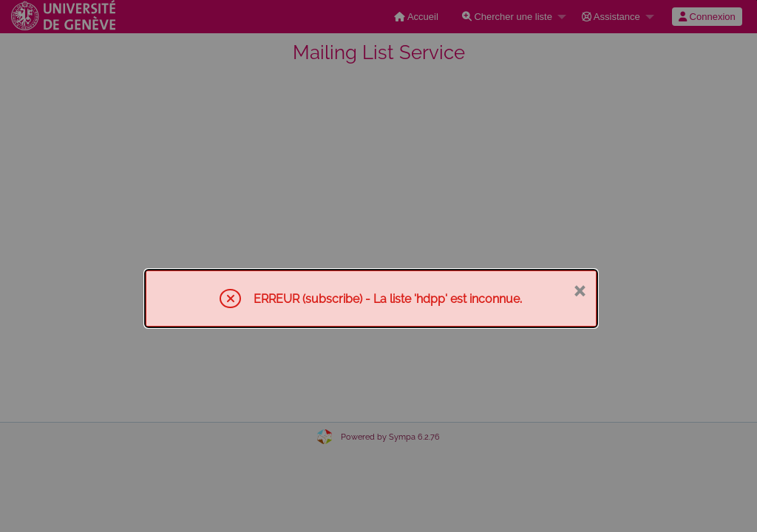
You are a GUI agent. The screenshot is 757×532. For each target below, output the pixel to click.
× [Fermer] (579, 290)
